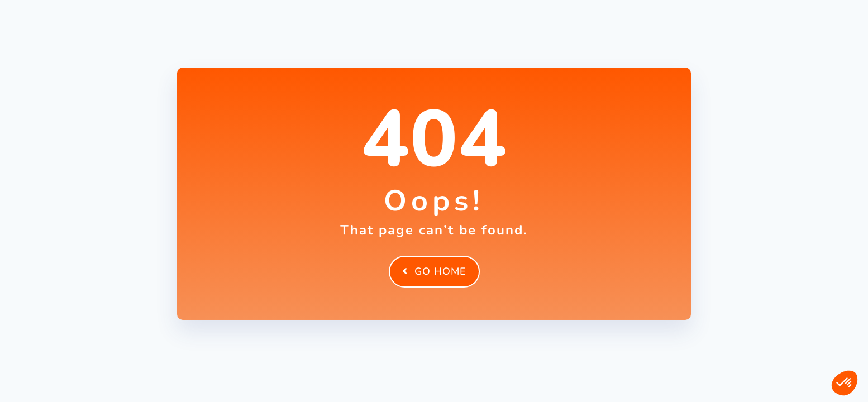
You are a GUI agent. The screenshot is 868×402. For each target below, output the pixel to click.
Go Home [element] (434, 271)
